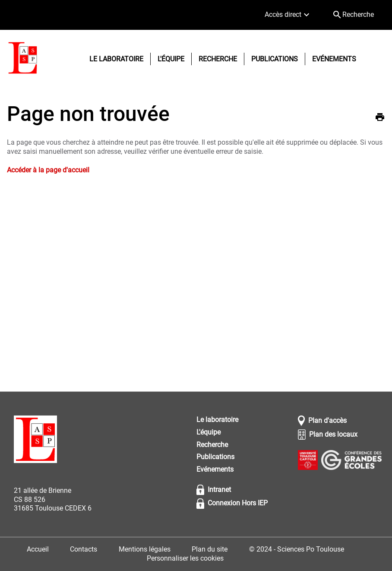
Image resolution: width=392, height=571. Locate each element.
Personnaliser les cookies (185, 558)
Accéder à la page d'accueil (48, 170)
